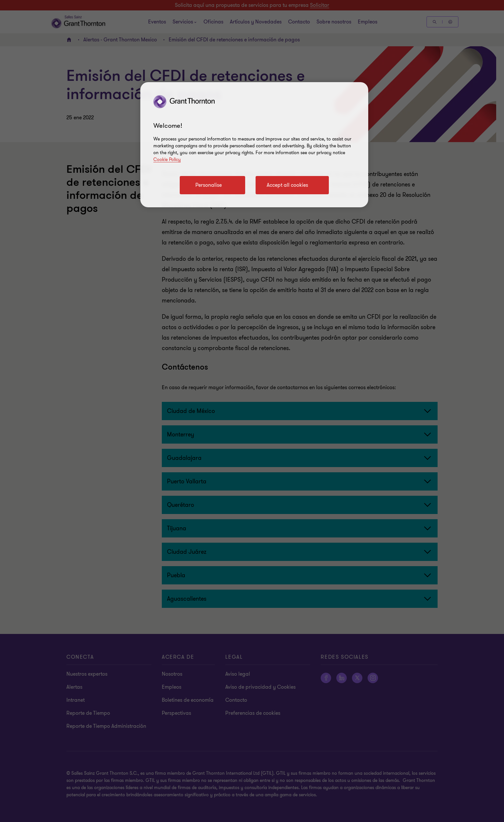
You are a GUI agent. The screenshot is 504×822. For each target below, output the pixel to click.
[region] (254, 145)
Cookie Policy (167, 160)
